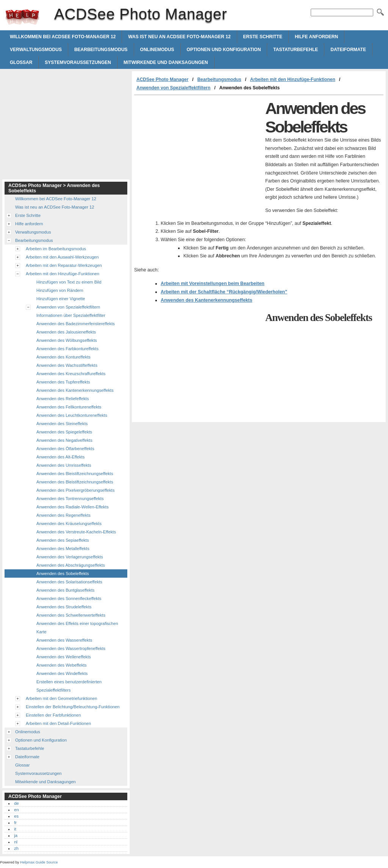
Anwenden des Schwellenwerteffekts (71, 615)
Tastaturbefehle (296, 50)
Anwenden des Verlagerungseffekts (70, 557)
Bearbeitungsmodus (101, 50)
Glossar (21, 62)
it (15, 829)
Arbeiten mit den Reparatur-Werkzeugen (64, 265)
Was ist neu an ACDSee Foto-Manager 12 (179, 37)
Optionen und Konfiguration (224, 50)
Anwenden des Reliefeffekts (63, 399)
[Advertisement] (198, 152)
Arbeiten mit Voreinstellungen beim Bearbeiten (213, 284)
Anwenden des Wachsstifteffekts (67, 365)
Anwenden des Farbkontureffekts (67, 349)
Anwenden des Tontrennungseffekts (70, 499)
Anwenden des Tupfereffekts (63, 382)
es (16, 816)
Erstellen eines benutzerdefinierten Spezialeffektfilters (69, 686)
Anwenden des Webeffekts (62, 665)
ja (16, 835)
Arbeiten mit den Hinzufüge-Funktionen (293, 79)
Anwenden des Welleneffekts (64, 657)
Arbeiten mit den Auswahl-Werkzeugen (62, 257)
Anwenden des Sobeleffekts (63, 573)
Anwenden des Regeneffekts (63, 515)
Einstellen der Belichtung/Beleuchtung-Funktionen (73, 707)
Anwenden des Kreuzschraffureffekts (71, 374)
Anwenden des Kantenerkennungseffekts (207, 300)
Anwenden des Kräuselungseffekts (69, 524)
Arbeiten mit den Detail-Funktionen (58, 723)
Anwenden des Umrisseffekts (64, 465)
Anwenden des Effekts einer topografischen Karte (77, 628)
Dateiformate (348, 50)
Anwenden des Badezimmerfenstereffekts (76, 324)
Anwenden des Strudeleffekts (64, 607)
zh (16, 848)
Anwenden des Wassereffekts (64, 640)
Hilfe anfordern (316, 37)
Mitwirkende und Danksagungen (166, 62)
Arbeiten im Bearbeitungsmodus (56, 249)
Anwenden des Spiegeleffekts (64, 432)
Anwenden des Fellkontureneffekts (69, 407)
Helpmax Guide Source (39, 862)
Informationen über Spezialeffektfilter (71, 315)
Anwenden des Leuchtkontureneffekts (72, 415)
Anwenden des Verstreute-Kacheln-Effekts (76, 532)
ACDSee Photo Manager (22, 17)
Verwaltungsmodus (36, 50)
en (16, 810)
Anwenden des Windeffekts (62, 673)
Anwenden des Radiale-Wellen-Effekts (73, 507)
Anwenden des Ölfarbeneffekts (65, 449)
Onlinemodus (157, 50)
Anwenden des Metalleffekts (63, 549)
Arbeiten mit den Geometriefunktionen (61, 698)
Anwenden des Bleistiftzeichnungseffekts (75, 474)
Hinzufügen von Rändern (60, 290)
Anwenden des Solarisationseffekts (69, 582)
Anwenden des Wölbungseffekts (67, 340)
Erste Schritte (263, 37)
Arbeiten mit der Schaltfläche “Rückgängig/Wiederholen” (224, 292)
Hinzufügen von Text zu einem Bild (69, 282)
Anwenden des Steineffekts (62, 424)
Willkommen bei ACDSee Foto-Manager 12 (63, 37)
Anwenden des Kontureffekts (63, 357)
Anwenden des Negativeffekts (64, 440)
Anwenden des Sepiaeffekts (63, 540)
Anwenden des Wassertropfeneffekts (71, 648)
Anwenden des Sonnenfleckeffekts (69, 598)
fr (15, 823)
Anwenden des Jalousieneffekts (66, 332)
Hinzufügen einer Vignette (61, 299)
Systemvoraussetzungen (78, 62)
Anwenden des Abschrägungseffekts (71, 565)
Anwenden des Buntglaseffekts (65, 590)
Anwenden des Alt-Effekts (60, 457)
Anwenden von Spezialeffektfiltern (173, 88)
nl (16, 842)
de (16, 803)
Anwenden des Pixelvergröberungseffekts (75, 490)
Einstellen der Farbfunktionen (53, 715)
